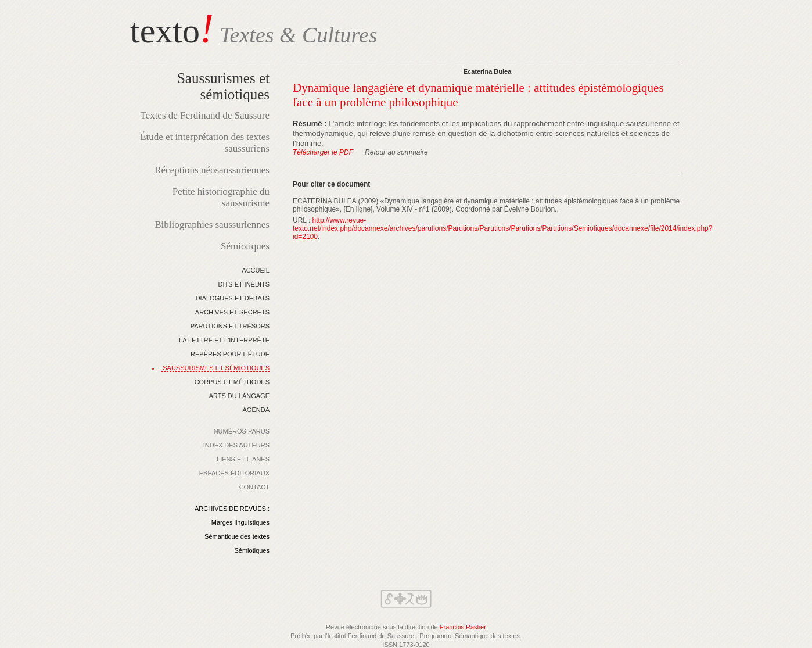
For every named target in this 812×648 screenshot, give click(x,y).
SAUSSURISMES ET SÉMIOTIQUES (216, 368)
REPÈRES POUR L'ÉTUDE (230, 354)
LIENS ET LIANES (243, 459)
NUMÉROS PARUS (242, 431)
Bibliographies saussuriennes (212, 225)
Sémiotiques (245, 246)
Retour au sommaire (396, 152)
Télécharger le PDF (323, 152)
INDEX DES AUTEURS (236, 445)
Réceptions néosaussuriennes (212, 170)
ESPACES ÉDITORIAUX (234, 473)
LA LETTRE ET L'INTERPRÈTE (224, 340)
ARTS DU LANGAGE (239, 396)
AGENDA (256, 410)
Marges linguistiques (240, 522)
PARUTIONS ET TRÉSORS (230, 326)
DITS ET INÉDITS (244, 284)
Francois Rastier (463, 627)
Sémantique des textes (237, 536)
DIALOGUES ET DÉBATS (233, 298)
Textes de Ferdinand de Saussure (205, 115)
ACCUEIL (256, 270)
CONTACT (254, 487)
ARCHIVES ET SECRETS (232, 312)
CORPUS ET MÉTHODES (232, 382)
